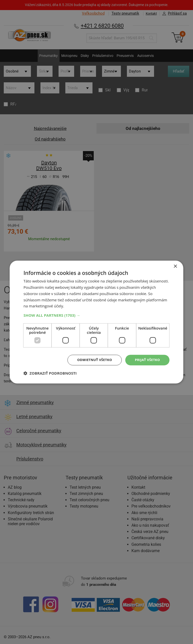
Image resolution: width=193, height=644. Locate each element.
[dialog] (96, 322)
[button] (96, 315)
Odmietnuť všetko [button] (92, 360)
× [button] (175, 266)
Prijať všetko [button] (146, 360)
